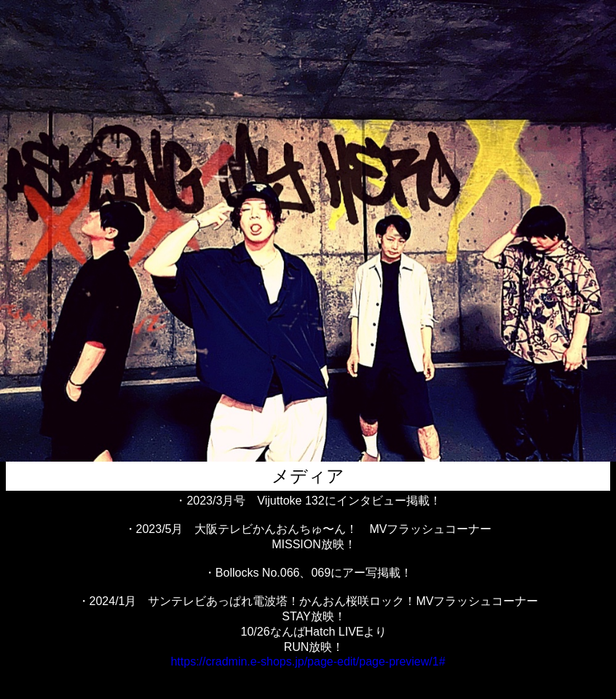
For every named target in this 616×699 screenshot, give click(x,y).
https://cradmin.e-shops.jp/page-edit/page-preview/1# (308, 662)
